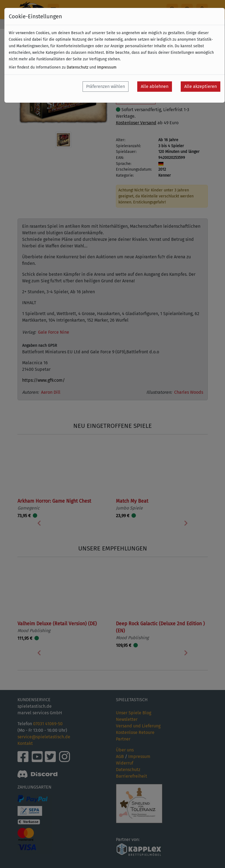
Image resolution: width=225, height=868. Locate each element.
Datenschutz (78, 67)
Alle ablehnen (155, 86)
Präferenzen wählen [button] (106, 86)
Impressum (107, 67)
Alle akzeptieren (201, 86)
